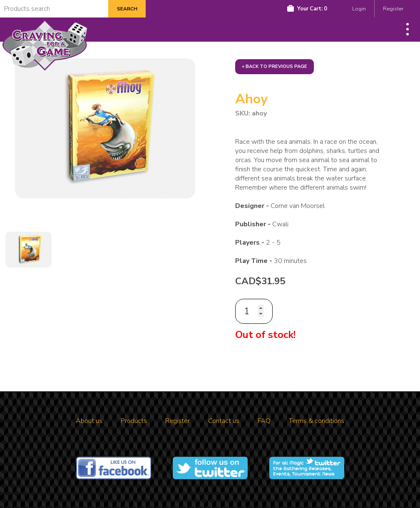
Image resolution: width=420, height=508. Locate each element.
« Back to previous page (275, 66)
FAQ (264, 421)
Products (134, 421)
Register (393, 9)
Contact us (224, 421)
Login (359, 9)
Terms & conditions (317, 421)
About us (89, 421)
